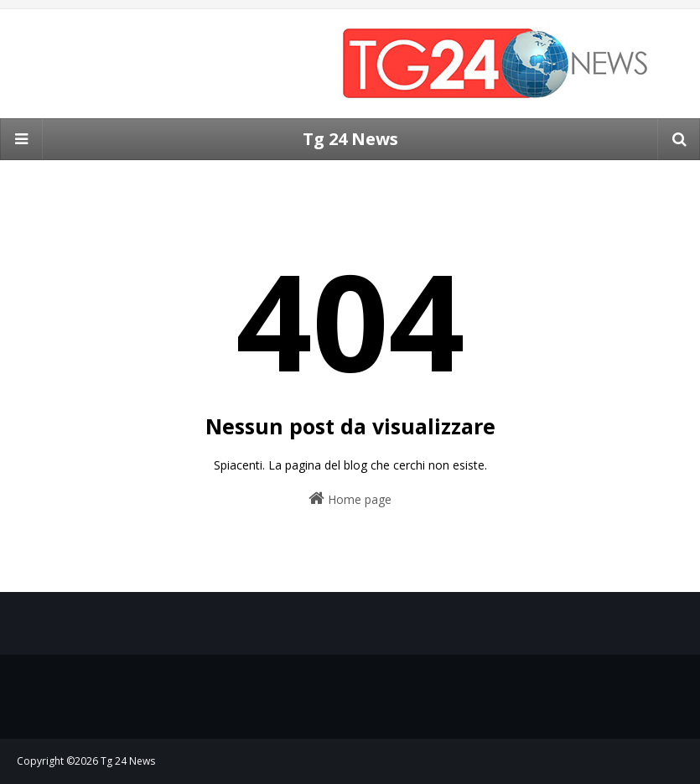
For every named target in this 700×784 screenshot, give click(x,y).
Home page (350, 498)
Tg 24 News (350, 139)
